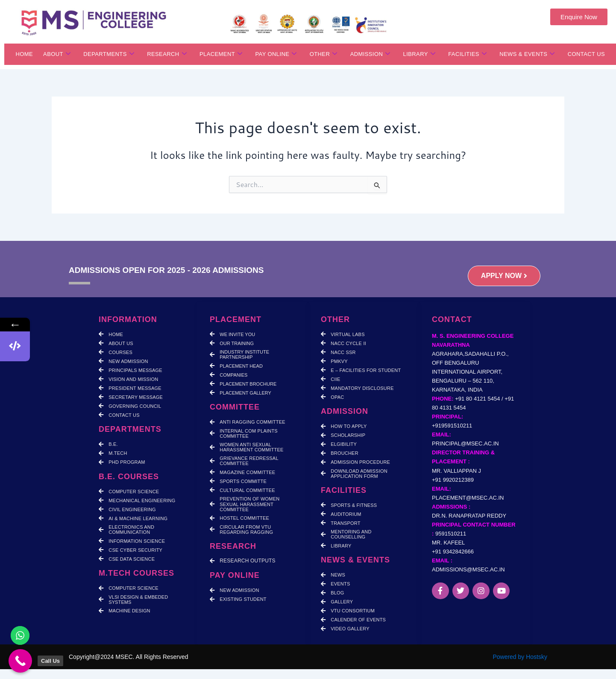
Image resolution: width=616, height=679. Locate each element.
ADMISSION (370, 54)
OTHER (324, 54)
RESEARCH (167, 54)
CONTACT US (586, 54)
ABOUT (57, 54)
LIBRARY (419, 54)
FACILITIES (467, 54)
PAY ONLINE (276, 54)
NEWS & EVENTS (527, 54)
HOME (24, 54)
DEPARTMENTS (109, 54)
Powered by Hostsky (520, 657)
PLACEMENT (221, 54)
